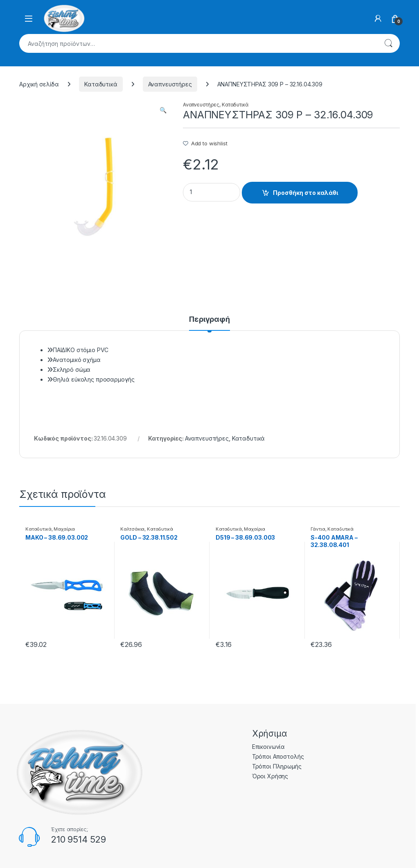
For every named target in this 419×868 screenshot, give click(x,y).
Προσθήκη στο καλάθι (305, 193)
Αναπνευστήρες (170, 84)
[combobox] (198, 43)
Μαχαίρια (64, 529)
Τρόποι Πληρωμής (277, 766)
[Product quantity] (212, 192)
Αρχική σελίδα (39, 84)
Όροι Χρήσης (270, 776)
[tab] (209, 323)
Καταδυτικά (101, 84)
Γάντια (318, 529)
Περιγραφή (209, 320)
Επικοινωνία (268, 747)
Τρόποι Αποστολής (278, 756)
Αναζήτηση (388, 43)
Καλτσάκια (132, 529)
